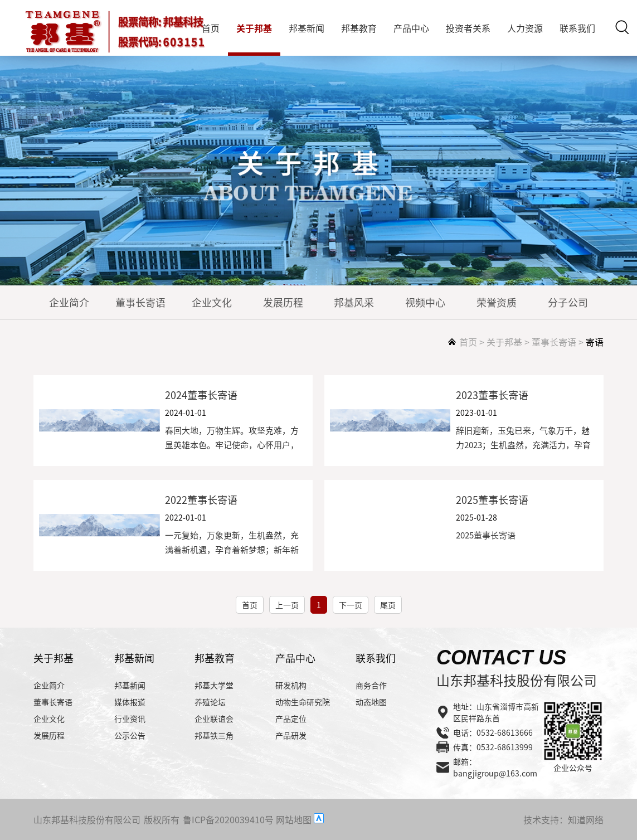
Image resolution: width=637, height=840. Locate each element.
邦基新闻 (307, 28)
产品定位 (291, 718)
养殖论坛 (210, 702)
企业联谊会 (214, 718)
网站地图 (294, 819)
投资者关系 (468, 28)
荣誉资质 (497, 302)
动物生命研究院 (303, 702)
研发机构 (291, 685)
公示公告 (130, 735)
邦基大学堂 (214, 685)
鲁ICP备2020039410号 (228, 819)
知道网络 (586, 819)
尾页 (388, 605)
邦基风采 (354, 302)
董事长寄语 (140, 302)
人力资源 (525, 28)
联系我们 (577, 28)
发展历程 (283, 302)
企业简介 (69, 302)
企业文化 (212, 302)
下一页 (351, 605)
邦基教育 (359, 28)
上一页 (287, 605)
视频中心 (425, 302)
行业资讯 (130, 718)
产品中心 (411, 28)
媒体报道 (130, 702)
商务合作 (371, 685)
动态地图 (371, 702)
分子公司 (568, 302)
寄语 (595, 342)
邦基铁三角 (214, 735)
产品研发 (291, 735)
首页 (211, 28)
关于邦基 (254, 28)
